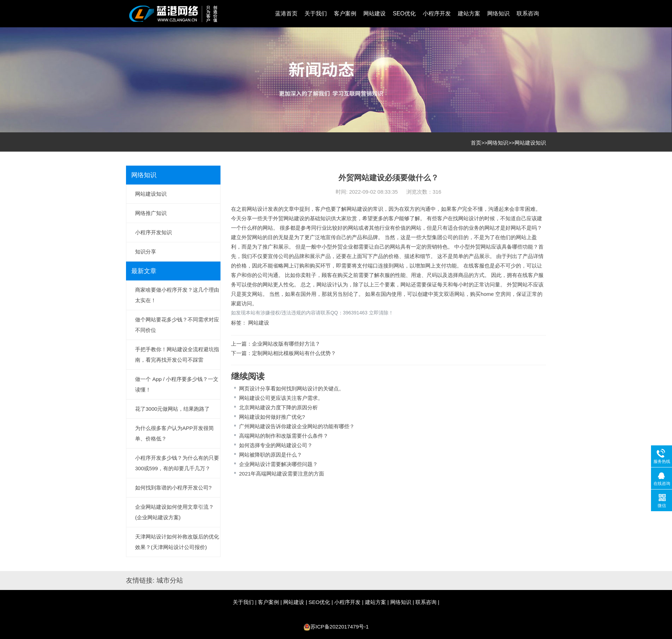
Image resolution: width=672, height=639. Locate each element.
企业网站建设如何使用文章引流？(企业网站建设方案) (174, 512)
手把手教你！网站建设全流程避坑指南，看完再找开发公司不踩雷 (177, 355)
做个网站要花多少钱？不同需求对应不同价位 (177, 325)
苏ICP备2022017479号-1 (340, 627)
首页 (476, 143)
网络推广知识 (151, 213)
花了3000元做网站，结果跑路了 (172, 409)
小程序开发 (437, 13)
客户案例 (345, 13)
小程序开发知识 (153, 232)
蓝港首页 (286, 13)
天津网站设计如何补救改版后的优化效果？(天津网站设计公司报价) (177, 542)
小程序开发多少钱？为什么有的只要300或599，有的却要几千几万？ (177, 463)
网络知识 (498, 13)
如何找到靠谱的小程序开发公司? (173, 488)
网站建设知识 (530, 143)
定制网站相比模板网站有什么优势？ (294, 353)
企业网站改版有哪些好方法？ (286, 344)
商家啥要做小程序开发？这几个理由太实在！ (177, 295)
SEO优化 (404, 13)
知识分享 (146, 252)
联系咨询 (528, 13)
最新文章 (144, 271)
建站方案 (469, 13)
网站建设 (374, 13)
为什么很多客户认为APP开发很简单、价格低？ (174, 433)
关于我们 (316, 13)
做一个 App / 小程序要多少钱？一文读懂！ (177, 384)
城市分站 (170, 580)
